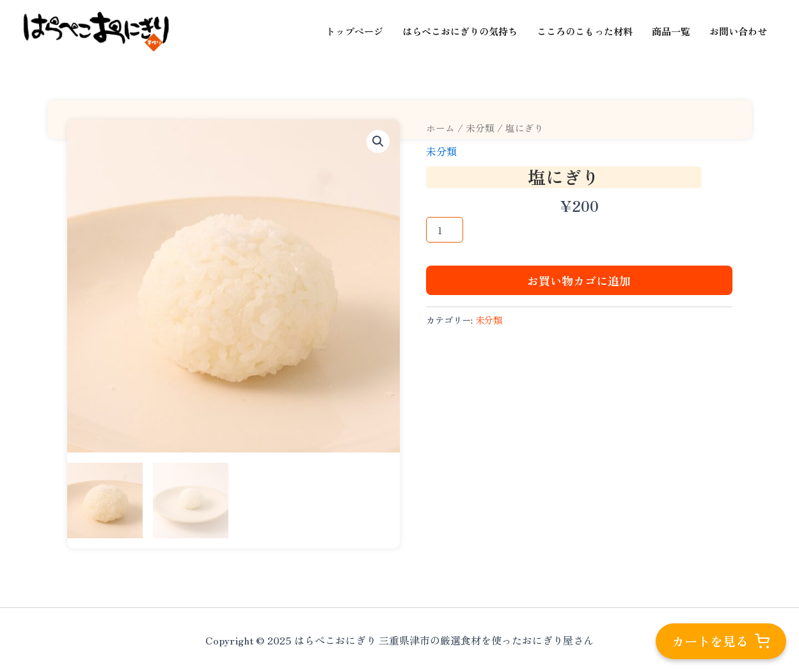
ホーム (440, 128)
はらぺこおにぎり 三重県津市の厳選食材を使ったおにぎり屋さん (32, 52)
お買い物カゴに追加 (579, 280)
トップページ (354, 31)
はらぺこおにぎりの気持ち (460, 31)
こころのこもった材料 (585, 31)
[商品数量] (445, 230)
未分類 (480, 128)
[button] (378, 141)
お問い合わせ (738, 31)
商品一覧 (671, 31)
